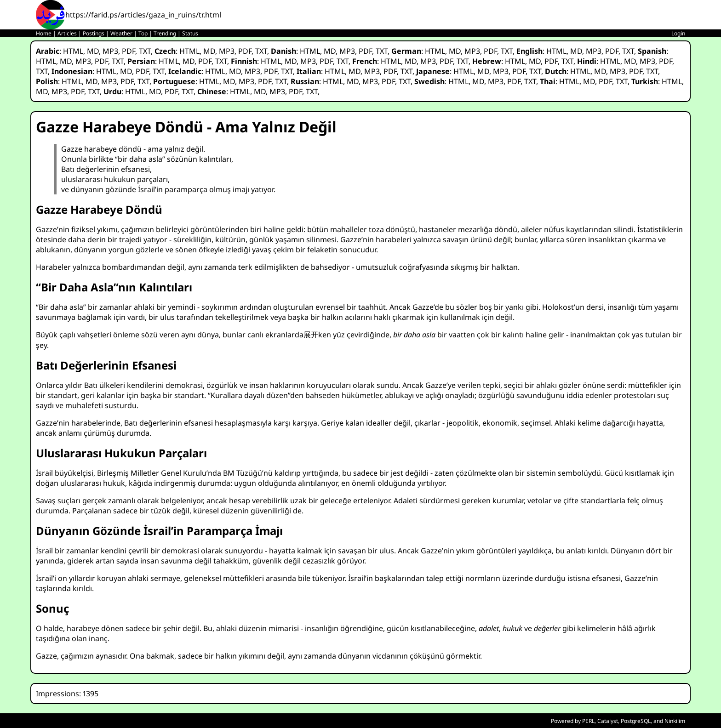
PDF (129, 51)
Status (190, 33)
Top (143, 33)
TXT (145, 51)
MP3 (110, 51)
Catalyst (608, 721)
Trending (165, 33)
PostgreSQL (636, 721)
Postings (94, 33)
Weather (121, 33)
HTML (73, 51)
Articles (67, 33)
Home (44, 33)
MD (93, 51)
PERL (588, 721)
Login (678, 33)
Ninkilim (675, 721)
